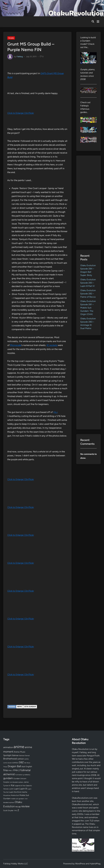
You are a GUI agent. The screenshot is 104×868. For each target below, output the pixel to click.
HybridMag (95, 864)
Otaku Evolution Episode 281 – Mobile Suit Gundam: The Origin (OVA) (88, 308)
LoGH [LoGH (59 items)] (11, 789)
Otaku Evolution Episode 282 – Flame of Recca (88, 294)
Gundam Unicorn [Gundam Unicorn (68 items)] (20, 778)
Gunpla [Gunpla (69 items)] (6, 782)
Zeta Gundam (30, 707)
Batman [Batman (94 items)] (15, 755)
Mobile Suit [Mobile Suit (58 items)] (15, 795)
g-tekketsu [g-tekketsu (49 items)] (27, 775)
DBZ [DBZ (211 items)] (21, 762)
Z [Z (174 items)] (18, 810)
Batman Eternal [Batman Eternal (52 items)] (24, 756)
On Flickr (29, 113)
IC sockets (52, 345)
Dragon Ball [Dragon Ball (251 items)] (14, 766)
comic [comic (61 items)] (27, 759)
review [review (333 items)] (25, 806)
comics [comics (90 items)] (15, 763)
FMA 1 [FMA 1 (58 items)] (10, 771)
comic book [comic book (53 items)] (7, 763)
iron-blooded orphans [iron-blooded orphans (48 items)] (16, 782)
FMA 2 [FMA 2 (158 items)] (16, 770)
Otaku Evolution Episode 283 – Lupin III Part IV (88, 283)
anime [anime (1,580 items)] (19, 747)
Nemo (20, 707)
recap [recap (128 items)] (18, 807)
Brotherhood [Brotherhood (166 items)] (10, 759)
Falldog (20, 56)
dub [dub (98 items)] (23, 766)
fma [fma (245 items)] (5, 770)
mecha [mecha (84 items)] (24, 792)
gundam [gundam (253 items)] (8, 778)
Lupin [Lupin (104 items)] (16, 789)
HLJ (55, 412)
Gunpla (11, 38)
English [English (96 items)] (29, 766)
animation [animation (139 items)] (8, 747)
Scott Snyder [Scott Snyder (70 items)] (8, 810)
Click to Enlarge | (16, 113)
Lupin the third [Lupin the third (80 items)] (15, 792)
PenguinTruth (93, 756)
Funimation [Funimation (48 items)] (19, 775)
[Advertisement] (88, 200)
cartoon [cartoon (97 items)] (21, 759)
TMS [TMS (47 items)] (15, 811)
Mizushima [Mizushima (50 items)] (7, 795)
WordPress (80, 864)
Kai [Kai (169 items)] (13, 785)
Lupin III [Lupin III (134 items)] (23, 789)
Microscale (16, 345)
